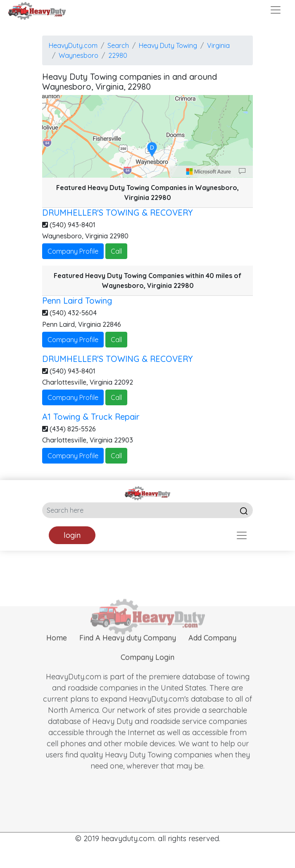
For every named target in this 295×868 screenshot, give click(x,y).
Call (116, 251)
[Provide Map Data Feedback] (242, 171)
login (72, 535)
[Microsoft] (209, 171)
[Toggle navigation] (276, 10)
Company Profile (73, 251)
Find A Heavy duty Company (128, 648)
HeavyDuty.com (73, 45)
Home (57, 648)
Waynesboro (79, 55)
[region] (147, 136)
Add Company (212, 648)
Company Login (147, 667)
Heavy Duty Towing (168, 45)
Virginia (218, 45)
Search (118, 45)
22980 (118, 55)
